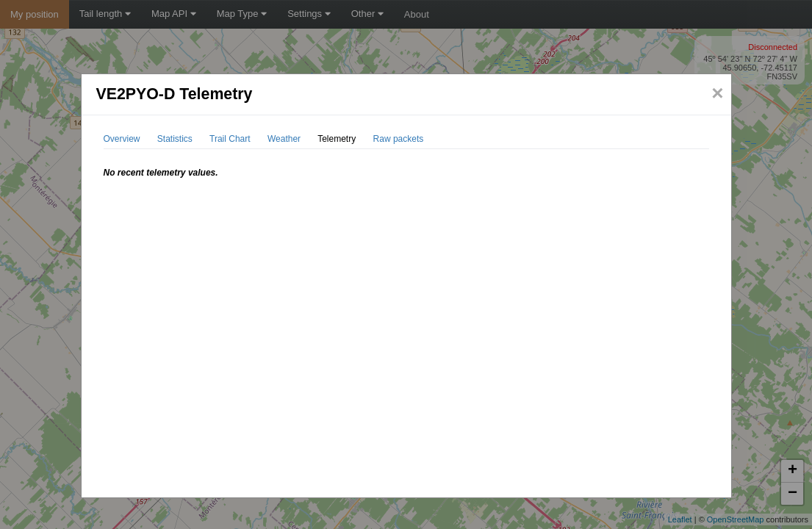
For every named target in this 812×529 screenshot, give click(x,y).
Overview (122, 139)
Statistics (175, 139)
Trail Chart (230, 139)
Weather (284, 139)
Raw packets (399, 139)
